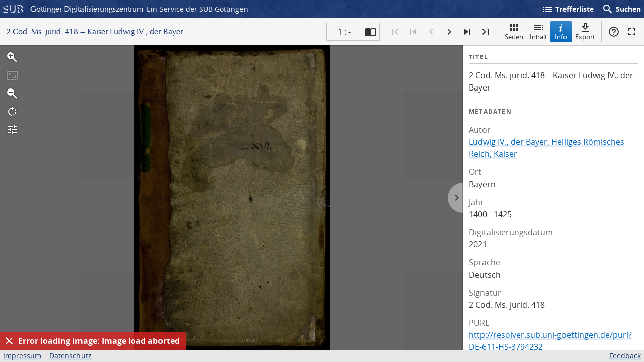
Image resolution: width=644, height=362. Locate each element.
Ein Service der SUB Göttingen (197, 9)
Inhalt (539, 31)
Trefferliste (568, 9)
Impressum (22, 356)
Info (561, 31)
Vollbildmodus (632, 32)
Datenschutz (70, 356)
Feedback (625, 356)
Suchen (621, 9)
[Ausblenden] (9, 341)
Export (585, 31)
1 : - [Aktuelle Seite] (344, 32)
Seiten (514, 31)
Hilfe (614, 32)
